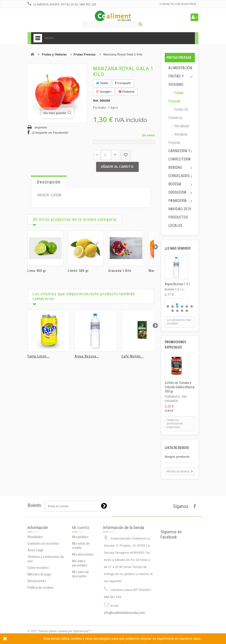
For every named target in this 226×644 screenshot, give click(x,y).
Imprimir (41, 127)
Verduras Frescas (178, 138)
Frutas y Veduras (54, 54)
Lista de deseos (177, 448)
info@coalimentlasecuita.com (124, 613)
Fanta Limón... (39, 356)
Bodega (175, 184)
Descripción (49, 182)
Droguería (177, 192)
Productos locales (178, 221)
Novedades (35, 537)
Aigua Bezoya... (87, 356)
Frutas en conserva (178, 114)
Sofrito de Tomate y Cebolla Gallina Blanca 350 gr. (180, 387)
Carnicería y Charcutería (179, 155)
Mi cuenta (81, 528)
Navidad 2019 (180, 209)
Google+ (104, 92)
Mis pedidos (80, 537)
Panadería (177, 201)
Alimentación (180, 68)
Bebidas (175, 167)
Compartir (123, 83)
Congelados (179, 176)
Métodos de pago (39, 574)
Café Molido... (133, 356)
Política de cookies (40, 588)
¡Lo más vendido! (178, 248)
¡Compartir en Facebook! (50, 133)
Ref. (96, 101)
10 (187, 311)
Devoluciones (37, 581)
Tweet (102, 83)
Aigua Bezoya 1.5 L (177, 284)
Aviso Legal (35, 550)
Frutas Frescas (85, 54)
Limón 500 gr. (79, 271)
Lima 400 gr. (37, 271)
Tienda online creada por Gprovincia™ (65, 631)
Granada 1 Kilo (120, 271)
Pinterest (127, 92)
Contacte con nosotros (178, 4)
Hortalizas (181, 126)
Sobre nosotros (38, 568)
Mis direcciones (83, 554)
